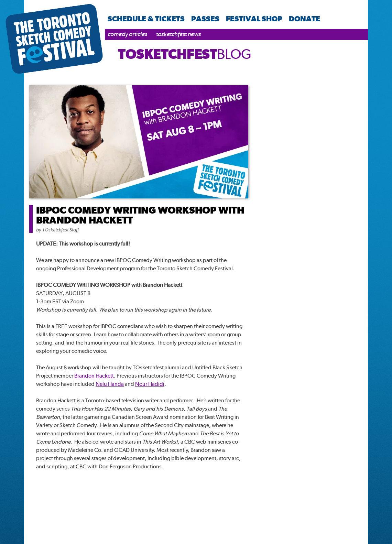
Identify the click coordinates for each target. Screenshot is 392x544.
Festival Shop (254, 19)
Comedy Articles (127, 34)
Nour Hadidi (150, 384)
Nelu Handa (110, 384)
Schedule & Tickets (146, 19)
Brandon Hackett (94, 376)
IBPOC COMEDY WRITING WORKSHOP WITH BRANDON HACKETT (140, 215)
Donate (304, 19)
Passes (205, 19)
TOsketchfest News (178, 34)
